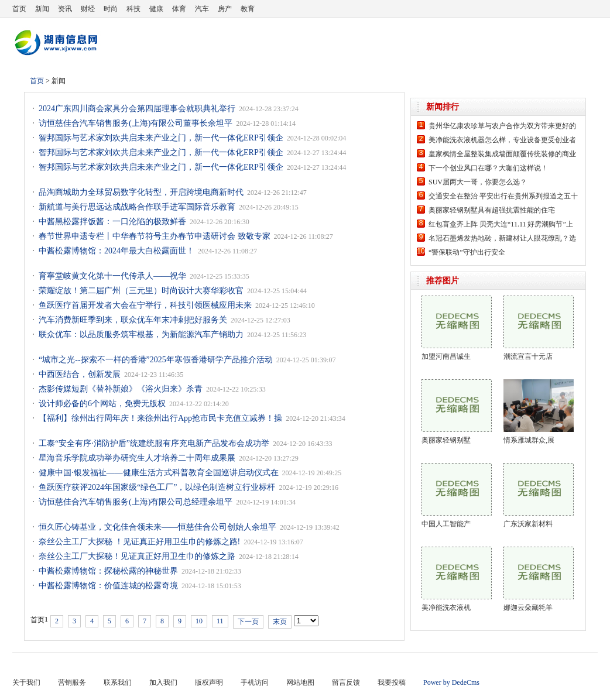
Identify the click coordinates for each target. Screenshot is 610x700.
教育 (248, 9)
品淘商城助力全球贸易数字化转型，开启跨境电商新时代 (141, 192)
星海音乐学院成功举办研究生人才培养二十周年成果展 (137, 458)
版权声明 (209, 682)
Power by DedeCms (451, 682)
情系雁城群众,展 (529, 440)
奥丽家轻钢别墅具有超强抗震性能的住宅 (492, 210)
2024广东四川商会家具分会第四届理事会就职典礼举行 (137, 109)
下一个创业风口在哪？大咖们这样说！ (488, 168)
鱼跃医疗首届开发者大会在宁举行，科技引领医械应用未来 (145, 305)
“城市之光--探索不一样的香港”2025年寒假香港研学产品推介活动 (156, 360)
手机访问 (255, 682)
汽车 (202, 9)
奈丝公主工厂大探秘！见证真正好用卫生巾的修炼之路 (137, 556)
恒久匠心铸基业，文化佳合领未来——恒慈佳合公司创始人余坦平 (157, 527)
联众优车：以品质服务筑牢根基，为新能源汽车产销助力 (141, 334)
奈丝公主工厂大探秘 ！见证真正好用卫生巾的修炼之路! (139, 542)
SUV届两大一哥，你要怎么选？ (478, 182)
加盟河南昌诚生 (446, 356)
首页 (19, 9)
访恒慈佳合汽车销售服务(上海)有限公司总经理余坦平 (136, 502)
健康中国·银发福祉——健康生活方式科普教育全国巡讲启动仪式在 (159, 473)
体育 (179, 9)
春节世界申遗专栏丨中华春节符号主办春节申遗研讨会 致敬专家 (155, 236)
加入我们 (163, 682)
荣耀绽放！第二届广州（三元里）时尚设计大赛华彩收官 (141, 291)
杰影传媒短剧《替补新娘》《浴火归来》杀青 (121, 389)
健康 (156, 9)
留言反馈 (346, 682)
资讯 (65, 9)
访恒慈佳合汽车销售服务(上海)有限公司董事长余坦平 (136, 123)
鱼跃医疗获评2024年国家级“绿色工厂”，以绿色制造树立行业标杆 (157, 487)
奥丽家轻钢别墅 (446, 440)
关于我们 (26, 682)
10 (199, 621)
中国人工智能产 (446, 524)
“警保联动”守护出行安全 (467, 252)
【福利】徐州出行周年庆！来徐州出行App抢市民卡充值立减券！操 (160, 418)
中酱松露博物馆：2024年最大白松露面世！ (116, 251)
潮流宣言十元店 (528, 356)
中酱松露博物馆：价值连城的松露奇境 (108, 586)
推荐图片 (443, 281)
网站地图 (300, 682)
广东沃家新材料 (528, 524)
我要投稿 (392, 682)
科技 (133, 9)
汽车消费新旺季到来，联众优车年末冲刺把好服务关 (133, 320)
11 (220, 621)
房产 (225, 9)
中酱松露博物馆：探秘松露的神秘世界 (108, 571)
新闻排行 (443, 107)
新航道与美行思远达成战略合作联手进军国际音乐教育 (137, 207)
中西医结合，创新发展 (80, 374)
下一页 (248, 622)
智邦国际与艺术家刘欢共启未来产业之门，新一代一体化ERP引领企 (161, 138)
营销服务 (72, 682)
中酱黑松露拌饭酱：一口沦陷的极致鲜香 (112, 222)
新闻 (42, 9)
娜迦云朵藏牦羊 (528, 608)
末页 (280, 622)
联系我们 (118, 682)
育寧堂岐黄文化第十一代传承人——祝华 (112, 276)
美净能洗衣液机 (446, 608)
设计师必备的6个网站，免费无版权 (102, 404)
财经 (88, 9)
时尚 (111, 9)
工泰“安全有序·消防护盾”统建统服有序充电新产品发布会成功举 (154, 443)
